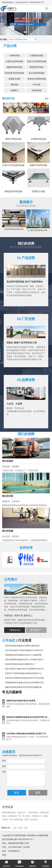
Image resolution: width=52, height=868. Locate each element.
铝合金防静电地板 (37, 73)
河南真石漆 (36, 816)
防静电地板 (33, 812)
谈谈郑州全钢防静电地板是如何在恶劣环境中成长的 (29, 717)
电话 (4, 766)
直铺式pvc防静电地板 (37, 79)
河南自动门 (22, 812)
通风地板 (14, 85)
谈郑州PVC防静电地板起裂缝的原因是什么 (23, 673)
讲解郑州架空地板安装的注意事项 (21, 701)
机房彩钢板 (37, 90)
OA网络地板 (14, 56)
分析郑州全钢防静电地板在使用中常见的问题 (24, 678)
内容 (4, 772)
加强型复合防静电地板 (14, 73)
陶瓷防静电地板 (37, 67)
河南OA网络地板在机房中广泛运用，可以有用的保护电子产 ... (27, 738)
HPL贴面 (37, 85)
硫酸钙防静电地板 (14, 67)
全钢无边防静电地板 (14, 61)
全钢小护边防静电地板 (37, 61)
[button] (4, 24)
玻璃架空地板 (14, 79)
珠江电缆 (26, 816)
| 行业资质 (23, 640)
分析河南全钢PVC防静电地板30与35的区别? (24, 650)
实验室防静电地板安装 (14, 229)
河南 (26, 828)
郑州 (20, 828)
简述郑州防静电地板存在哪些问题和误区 (22, 646)
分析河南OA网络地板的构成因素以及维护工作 (26, 734)
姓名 (4, 761)
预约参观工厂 (36, 630)
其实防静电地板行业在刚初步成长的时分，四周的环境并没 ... (28, 722)
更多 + (47, 99)
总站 (15, 828)
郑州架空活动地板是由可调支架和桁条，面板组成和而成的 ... (28, 705)
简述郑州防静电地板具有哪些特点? (20, 664)
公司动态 (9, 640)
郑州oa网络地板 (16, 819)
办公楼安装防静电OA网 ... (38, 230)
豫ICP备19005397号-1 (24, 839)
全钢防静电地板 (37, 56)
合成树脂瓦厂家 (14, 816)
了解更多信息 (15, 630)
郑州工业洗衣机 (31, 819)
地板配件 (14, 90)
